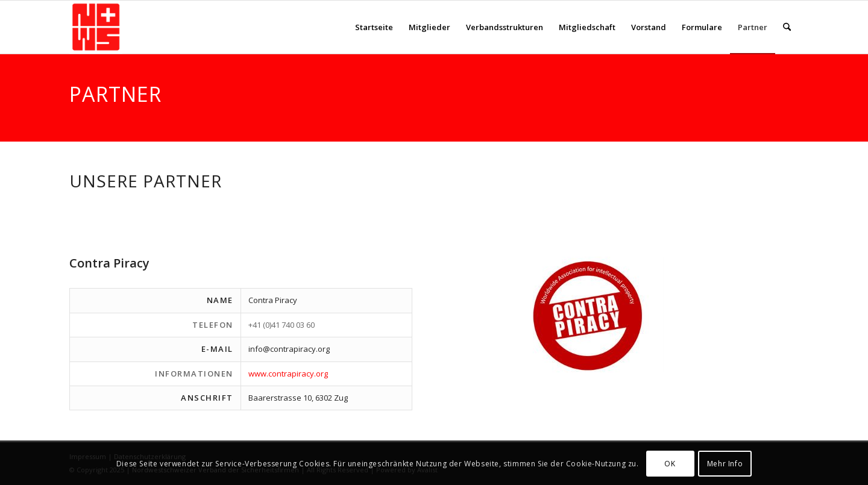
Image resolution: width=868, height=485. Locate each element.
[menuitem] (374, 27)
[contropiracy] (589, 315)
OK (670, 464)
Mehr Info (725, 464)
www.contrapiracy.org (288, 374)
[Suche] (787, 27)
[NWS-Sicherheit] (96, 27)
